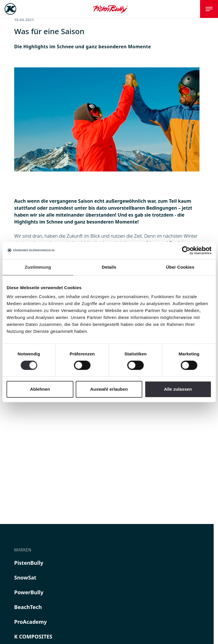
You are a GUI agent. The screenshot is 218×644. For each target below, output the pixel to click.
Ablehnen (40, 389)
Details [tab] (109, 267)
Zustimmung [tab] (38, 267)
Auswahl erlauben (109, 389)
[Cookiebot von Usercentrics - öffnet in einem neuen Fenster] (186, 250)
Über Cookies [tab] (180, 267)
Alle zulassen (178, 389)
